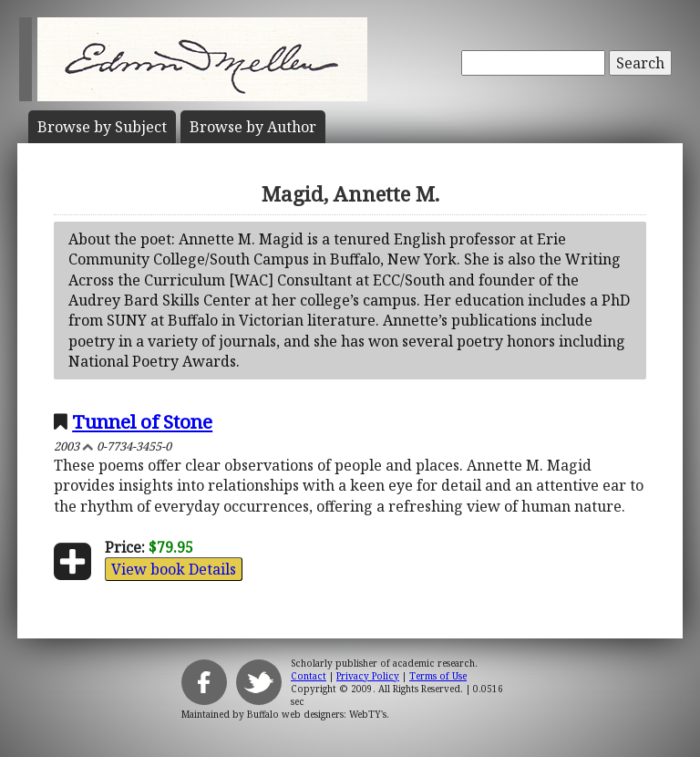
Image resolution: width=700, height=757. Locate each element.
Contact (309, 676)
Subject (102, 127)
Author (253, 127)
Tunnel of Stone (142, 421)
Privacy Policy (368, 676)
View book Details (174, 569)
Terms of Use (438, 676)
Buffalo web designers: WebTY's (317, 714)
